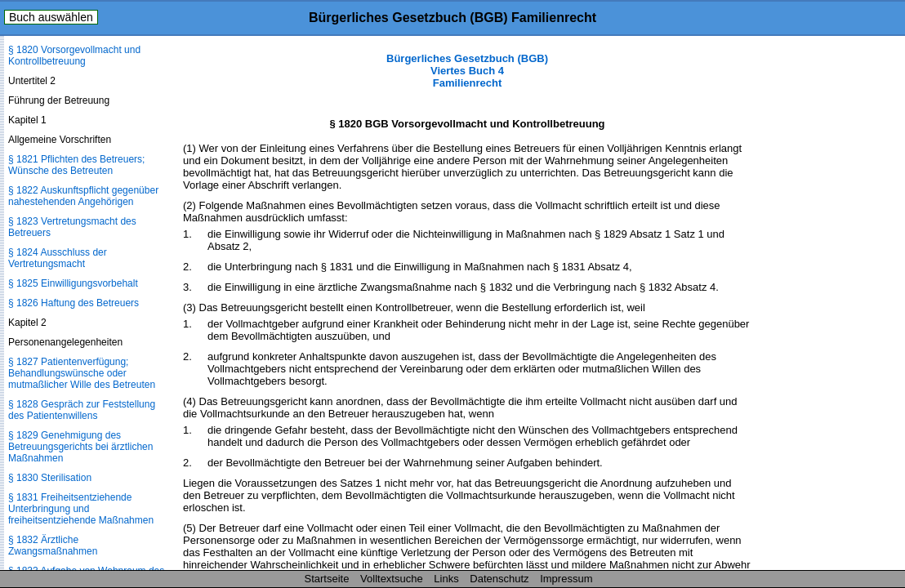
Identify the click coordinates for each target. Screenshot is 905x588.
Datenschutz (499, 579)
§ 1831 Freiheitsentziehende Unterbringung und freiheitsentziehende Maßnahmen (81, 509)
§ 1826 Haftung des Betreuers (74, 303)
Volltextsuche (392, 579)
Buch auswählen (51, 17)
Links (446, 579)
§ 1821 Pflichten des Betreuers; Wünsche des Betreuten (76, 165)
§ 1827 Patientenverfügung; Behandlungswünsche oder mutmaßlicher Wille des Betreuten (82, 373)
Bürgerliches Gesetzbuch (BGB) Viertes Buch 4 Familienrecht (467, 71)
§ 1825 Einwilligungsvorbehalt (73, 283)
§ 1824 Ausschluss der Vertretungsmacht (58, 258)
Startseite (327, 579)
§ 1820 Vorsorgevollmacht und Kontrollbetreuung (74, 56)
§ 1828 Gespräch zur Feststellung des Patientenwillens (82, 410)
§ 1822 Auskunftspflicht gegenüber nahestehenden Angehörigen (83, 196)
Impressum (566, 579)
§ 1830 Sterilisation (50, 478)
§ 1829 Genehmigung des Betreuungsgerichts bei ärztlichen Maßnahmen (80, 447)
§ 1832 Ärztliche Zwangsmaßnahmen (53, 546)
